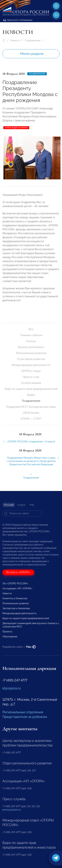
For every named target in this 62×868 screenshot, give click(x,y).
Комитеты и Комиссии (15, 598)
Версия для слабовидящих (18, 20)
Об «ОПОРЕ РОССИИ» (15, 583)
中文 (32, 505)
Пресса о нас (31, 377)
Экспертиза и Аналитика (16, 608)
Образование (10, 637)
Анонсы (31, 341)
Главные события (31, 335)
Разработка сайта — (19, 647)
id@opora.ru (12, 688)
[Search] (22, 514)
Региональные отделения (23, 712)
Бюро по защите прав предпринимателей (31, 389)
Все (31, 329)
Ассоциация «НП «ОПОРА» (17, 588)
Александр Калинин (16, 128)
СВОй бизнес (31, 413)
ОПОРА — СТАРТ (31, 419)
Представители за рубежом (25, 717)
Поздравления (32, 40)
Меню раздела (32, 54)
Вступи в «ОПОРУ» (18, 572)
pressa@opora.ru (12, 810)
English (21, 505)
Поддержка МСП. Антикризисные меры (31, 407)
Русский (9, 505)
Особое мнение (31, 383)
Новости (15, 40)
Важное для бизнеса (31, 347)
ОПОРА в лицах (31, 371)
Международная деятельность (31, 365)
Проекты (7, 632)
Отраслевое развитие (31, 359)
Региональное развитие (31, 353)
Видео (31, 395)
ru (56, 15)
